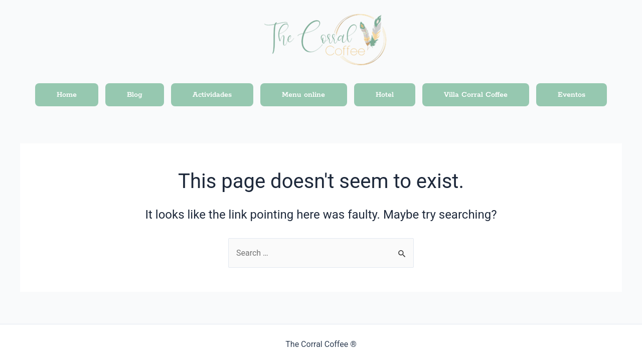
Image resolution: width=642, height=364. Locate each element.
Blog (135, 95)
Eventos (572, 95)
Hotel (385, 95)
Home (67, 95)
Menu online (303, 95)
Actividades (212, 95)
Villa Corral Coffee (476, 95)
